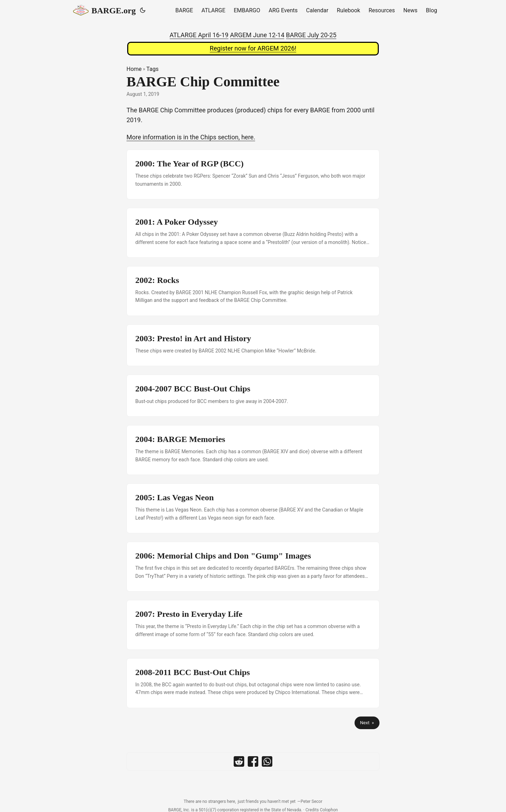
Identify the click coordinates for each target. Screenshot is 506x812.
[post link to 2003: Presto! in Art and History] (253, 345)
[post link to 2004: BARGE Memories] (253, 450)
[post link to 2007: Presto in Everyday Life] (253, 625)
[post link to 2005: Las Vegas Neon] (253, 508)
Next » (367, 723)
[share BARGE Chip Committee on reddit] (239, 761)
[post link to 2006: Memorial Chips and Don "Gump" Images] (253, 567)
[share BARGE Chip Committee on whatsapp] (267, 761)
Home (134, 69)
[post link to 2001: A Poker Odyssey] (253, 233)
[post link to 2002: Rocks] (253, 291)
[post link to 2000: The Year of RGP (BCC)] (253, 174)
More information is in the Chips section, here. (191, 137)
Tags (153, 69)
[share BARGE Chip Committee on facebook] (253, 761)
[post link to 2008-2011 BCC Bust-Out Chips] (253, 683)
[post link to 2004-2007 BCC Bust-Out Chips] (253, 396)
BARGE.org (104, 10)
